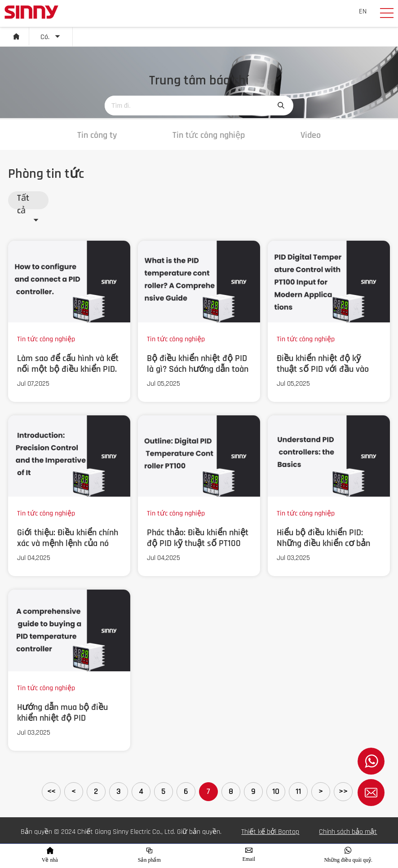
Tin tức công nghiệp (209, 135)
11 (298, 791)
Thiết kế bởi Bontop (270, 832)
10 (276, 791)
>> (343, 791)
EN (363, 11)
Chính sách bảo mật (348, 832)
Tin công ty (97, 135)
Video (311, 135)
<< (51, 791)
